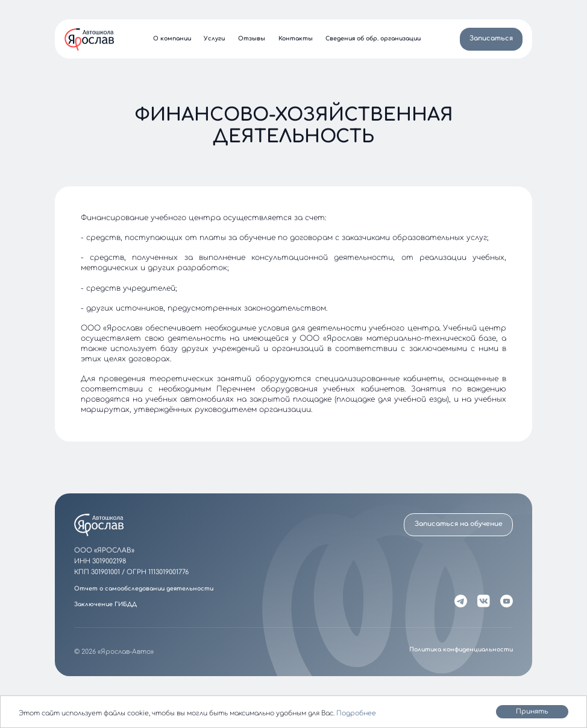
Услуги (214, 39)
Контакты (296, 39)
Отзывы (252, 39)
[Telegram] (461, 601)
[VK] (483, 601)
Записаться (491, 38)
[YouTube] (506, 601)
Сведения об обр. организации (373, 39)
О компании (172, 39)
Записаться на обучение (459, 524)
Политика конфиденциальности (461, 650)
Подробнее (356, 714)
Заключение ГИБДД (105, 605)
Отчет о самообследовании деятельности (144, 589)
